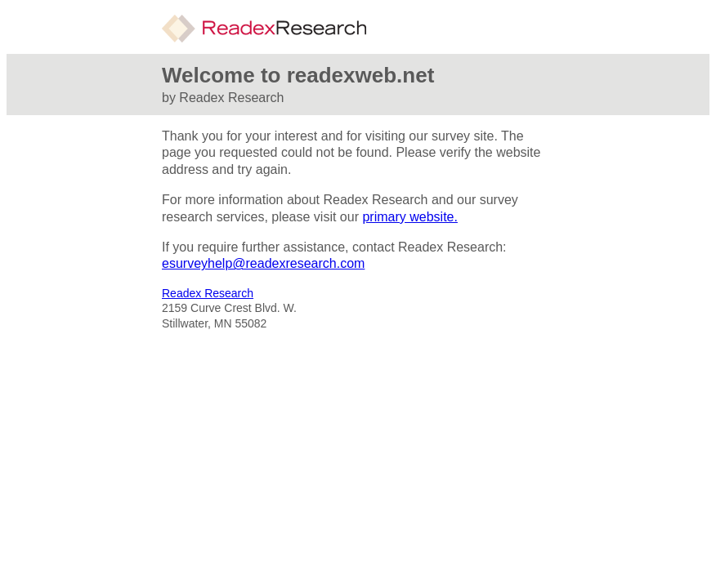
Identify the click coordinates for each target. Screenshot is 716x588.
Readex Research (208, 293)
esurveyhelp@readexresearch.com (263, 263)
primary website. (409, 217)
